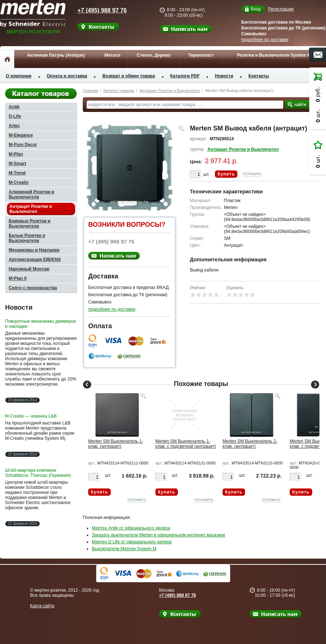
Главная (90, 90)
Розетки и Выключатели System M (274, 55)
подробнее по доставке (265, 40)
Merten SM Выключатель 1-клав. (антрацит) (116, 444)
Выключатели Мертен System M (124, 549)
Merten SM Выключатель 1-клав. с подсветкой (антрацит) (186, 444)
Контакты (259, 76)
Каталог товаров (119, 90)
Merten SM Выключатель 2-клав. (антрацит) (250, 444)
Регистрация (281, 9)
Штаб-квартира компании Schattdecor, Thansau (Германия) (38, 473)
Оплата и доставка (67, 76)
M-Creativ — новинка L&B (31, 416)
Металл (113, 55)
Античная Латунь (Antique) (56, 55)
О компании (19, 76)
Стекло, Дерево (154, 55)
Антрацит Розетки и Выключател (170, 90)
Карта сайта (42, 606)
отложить (252, 174)
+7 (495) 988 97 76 (96, 10)
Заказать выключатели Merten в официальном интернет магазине (158, 535)
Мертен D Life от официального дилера (132, 542)
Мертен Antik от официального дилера (131, 528)
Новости (224, 76)
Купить (226, 174)
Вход (256, 9)
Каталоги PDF (185, 76)
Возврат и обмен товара (129, 76)
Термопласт (201, 55)
